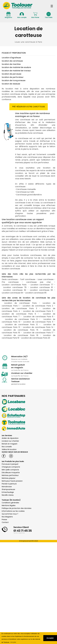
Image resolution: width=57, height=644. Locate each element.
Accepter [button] (50, 638)
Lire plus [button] (13, 642)
